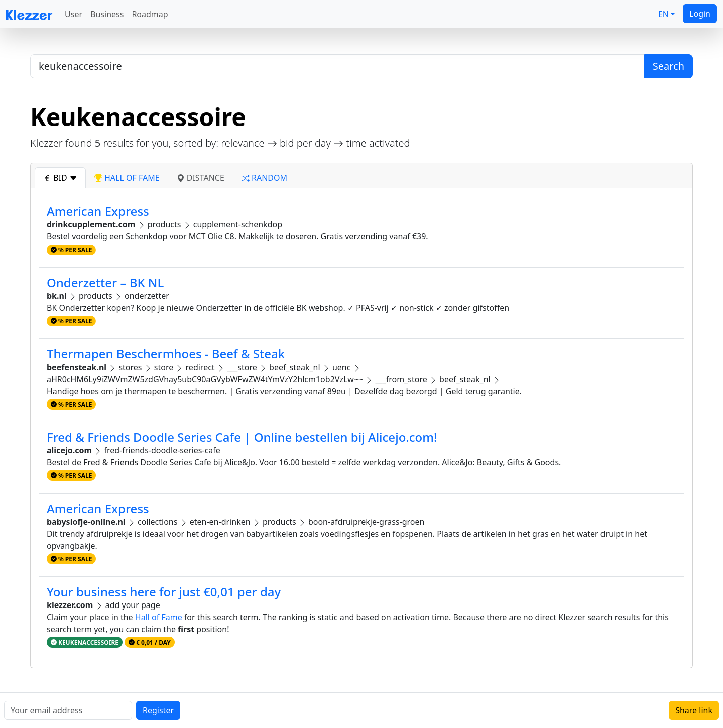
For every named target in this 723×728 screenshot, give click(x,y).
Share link (694, 710)
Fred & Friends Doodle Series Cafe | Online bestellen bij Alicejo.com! (242, 437)
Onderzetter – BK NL (105, 282)
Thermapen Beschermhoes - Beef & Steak (166, 354)
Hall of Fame (159, 617)
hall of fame (127, 178)
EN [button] (664, 14)
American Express (98, 211)
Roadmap (150, 14)
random (264, 178)
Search (669, 66)
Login (700, 14)
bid (60, 178)
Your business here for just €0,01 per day (164, 592)
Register (158, 710)
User (74, 14)
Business (107, 14)
